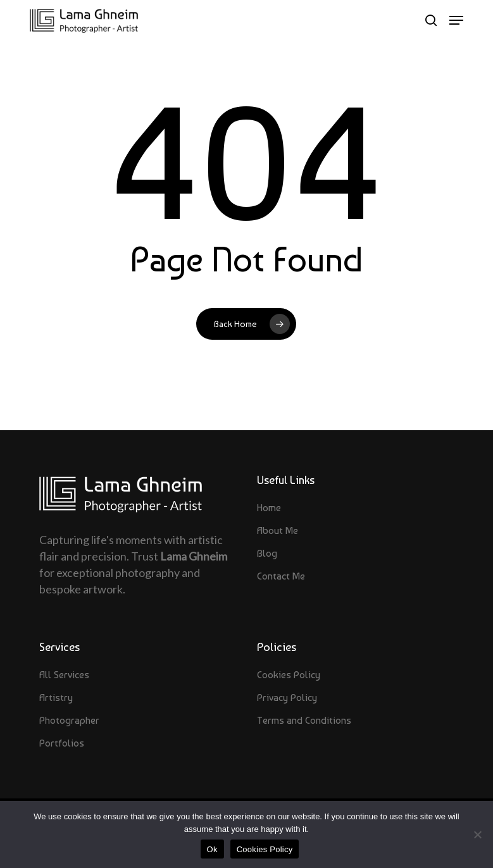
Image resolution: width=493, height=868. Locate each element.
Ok (212, 849)
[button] (456, 20)
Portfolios (62, 743)
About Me (278, 530)
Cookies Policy (289, 675)
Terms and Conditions (304, 720)
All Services (64, 675)
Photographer (69, 720)
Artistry (56, 697)
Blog (267, 553)
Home (269, 508)
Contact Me (281, 576)
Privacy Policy (287, 697)
